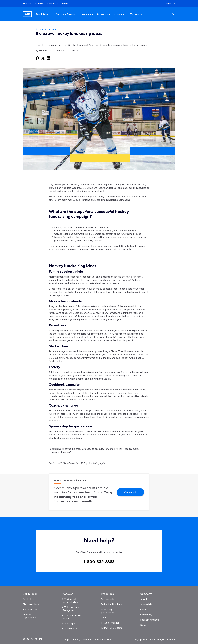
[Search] (176, 14)
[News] (143, 625)
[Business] (39, 3)
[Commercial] (53, 3)
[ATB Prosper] (69, 623)
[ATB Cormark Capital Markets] (70, 601)
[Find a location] (30, 609)
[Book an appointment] (29, 616)
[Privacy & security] (82, 640)
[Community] (146, 615)
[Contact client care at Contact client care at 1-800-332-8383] (99, 562)
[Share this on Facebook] (37, 58)
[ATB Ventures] (69, 629)
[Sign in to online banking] (172, 3)
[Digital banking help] (111, 604)
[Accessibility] (147, 604)
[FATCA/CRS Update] (112, 628)
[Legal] (67, 640)
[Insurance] (121, 14)
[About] (144, 599)
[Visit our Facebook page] (28, 640)
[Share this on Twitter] (43, 58)
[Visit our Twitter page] (32, 640)
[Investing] (88, 14)
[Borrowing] (104, 14)
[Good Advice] (45, 14)
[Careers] (144, 609)
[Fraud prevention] (110, 623)
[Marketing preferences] (108, 611)
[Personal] (26, 3)
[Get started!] (130, 492)
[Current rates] (108, 599)
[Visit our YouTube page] (40, 640)
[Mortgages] (138, 14)
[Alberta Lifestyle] (99, 29)
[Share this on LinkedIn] (48, 58)
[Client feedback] (31, 604)
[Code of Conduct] (103, 640)
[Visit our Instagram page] (24, 640)
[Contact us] (28, 599)
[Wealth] (65, 3)
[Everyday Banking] (67, 14)
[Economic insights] (150, 620)
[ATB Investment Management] (70, 609)
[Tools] (104, 618)
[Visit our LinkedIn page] (36, 640)
